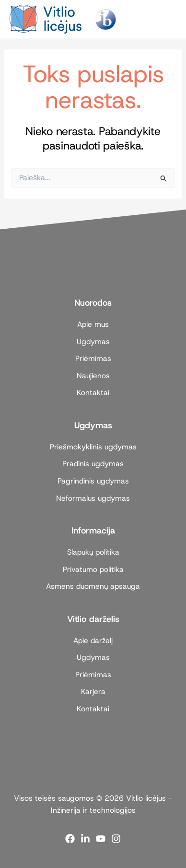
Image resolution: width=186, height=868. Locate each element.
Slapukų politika (93, 552)
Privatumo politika (93, 569)
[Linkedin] (85, 839)
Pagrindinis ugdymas (93, 481)
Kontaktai (93, 392)
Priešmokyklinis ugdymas (93, 447)
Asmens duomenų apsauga (93, 586)
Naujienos (93, 376)
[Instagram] (116, 839)
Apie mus (93, 324)
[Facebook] (70, 839)
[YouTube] (101, 839)
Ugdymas (93, 341)
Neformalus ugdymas (93, 498)
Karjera (93, 691)
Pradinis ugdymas (93, 464)
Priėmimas (93, 358)
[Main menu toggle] (165, 19)
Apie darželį (93, 640)
